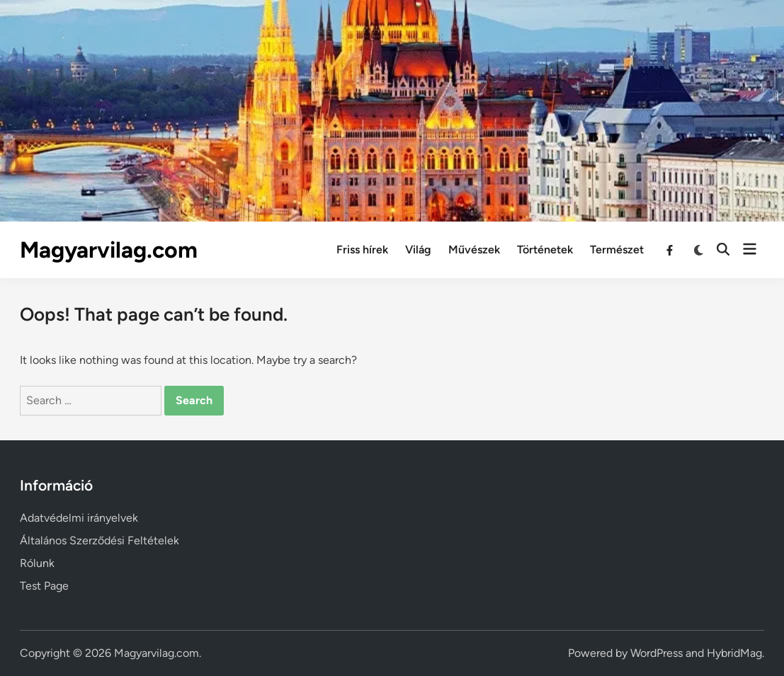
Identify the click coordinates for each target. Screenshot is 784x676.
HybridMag (734, 653)
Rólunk (37, 563)
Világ (418, 250)
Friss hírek (362, 250)
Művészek (474, 250)
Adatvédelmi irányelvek (79, 518)
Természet (617, 250)
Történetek (545, 250)
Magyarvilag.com (109, 250)
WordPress (657, 653)
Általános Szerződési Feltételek (100, 540)
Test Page (44, 586)
